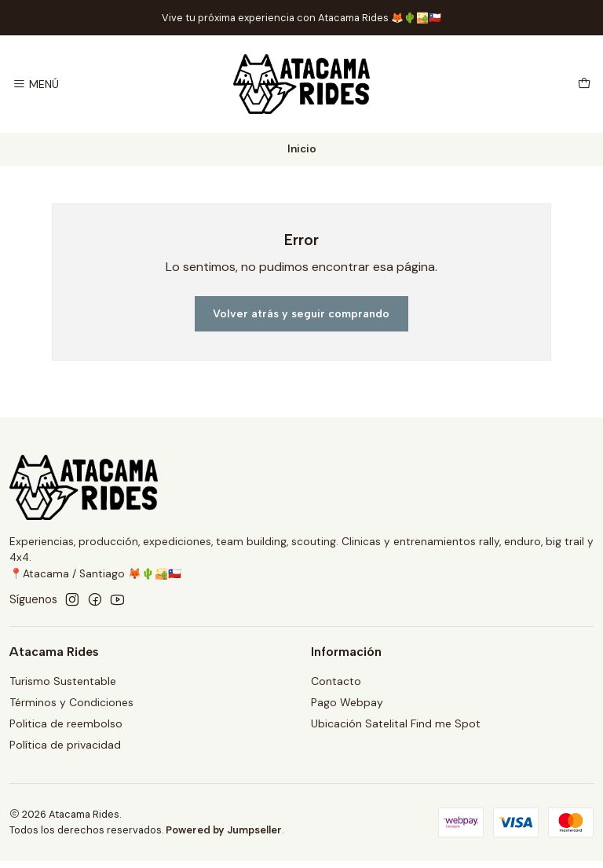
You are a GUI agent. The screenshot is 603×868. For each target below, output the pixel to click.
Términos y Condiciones (71, 702)
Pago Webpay (347, 702)
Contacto (336, 681)
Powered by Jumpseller (224, 830)
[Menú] (36, 84)
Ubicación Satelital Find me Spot (396, 723)
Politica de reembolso (66, 723)
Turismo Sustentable (63, 681)
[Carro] (584, 84)
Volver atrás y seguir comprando (301, 314)
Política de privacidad (65, 745)
